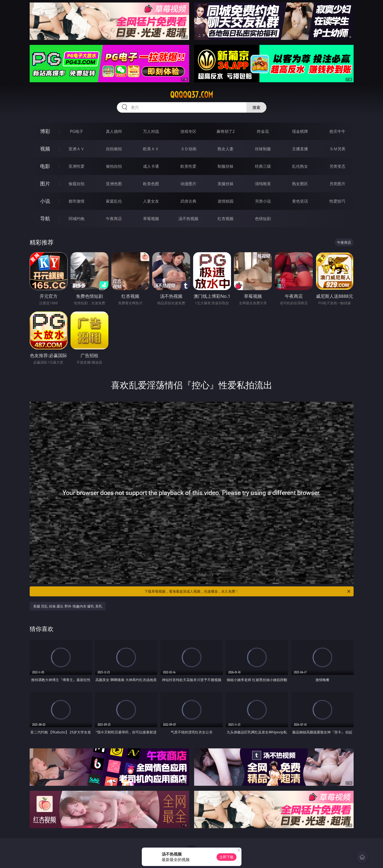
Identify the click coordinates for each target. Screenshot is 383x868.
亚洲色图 (114, 184)
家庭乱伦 (114, 201)
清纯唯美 (263, 184)
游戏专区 (188, 131)
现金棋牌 (300, 131)
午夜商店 (114, 219)
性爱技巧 (337, 201)
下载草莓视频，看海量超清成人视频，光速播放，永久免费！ (248, 591)
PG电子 (77, 131)
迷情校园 (226, 201)
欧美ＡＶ (151, 149)
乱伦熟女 (300, 166)
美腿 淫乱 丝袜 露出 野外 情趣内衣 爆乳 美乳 (68, 606)
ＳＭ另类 (337, 149)
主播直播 (300, 149)
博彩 (45, 131)
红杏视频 (226, 219)
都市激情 (77, 201)
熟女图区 (300, 184)
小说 (45, 201)
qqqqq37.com (192, 95)
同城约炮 (77, 219)
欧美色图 (151, 184)
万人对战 (151, 131)
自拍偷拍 (114, 149)
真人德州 (114, 131)
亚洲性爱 (77, 166)
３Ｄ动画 (188, 149)
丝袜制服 (263, 149)
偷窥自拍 (77, 184)
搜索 (256, 107)
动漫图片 (188, 184)
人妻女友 (151, 201)
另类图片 (337, 184)
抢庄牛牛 (337, 131)
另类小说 (263, 201)
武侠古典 (188, 201)
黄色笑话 (300, 201)
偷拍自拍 (114, 166)
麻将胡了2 (226, 131)
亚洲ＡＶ (77, 149)
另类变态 (337, 166)
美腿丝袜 (226, 184)
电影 (45, 166)
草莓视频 (151, 219)
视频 (45, 149)
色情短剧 (263, 219)
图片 (45, 184)
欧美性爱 (188, 166)
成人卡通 (151, 166)
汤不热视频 (188, 219)
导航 (45, 218)
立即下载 (227, 857)
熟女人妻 (226, 149)
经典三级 (263, 166)
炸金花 (263, 131)
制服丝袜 (226, 166)
